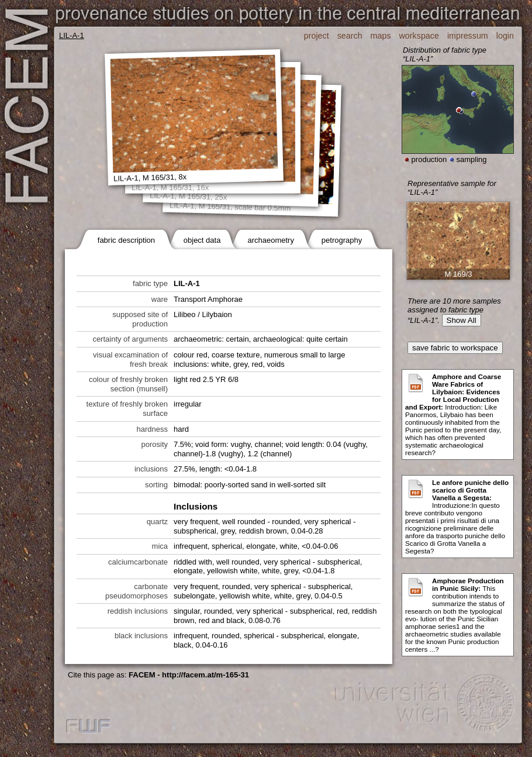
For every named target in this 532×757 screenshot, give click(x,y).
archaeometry (270, 240)
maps (381, 36)
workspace (419, 36)
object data (202, 240)
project (317, 36)
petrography (342, 240)
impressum (468, 36)
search (350, 36)
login (505, 36)
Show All (462, 320)
